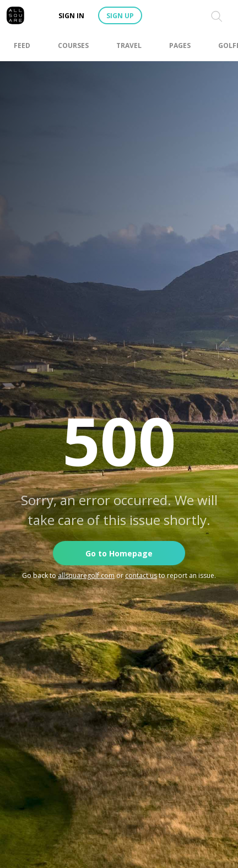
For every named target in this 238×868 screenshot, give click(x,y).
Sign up (120, 16)
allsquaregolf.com (86, 575)
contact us (141, 575)
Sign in (71, 16)
